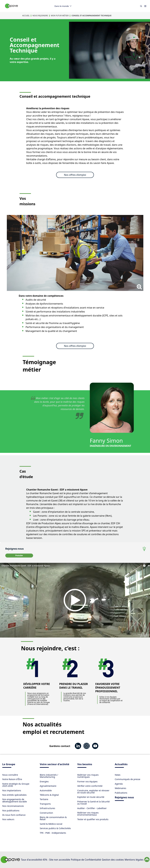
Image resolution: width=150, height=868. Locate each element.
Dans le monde (63, 6)
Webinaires (121, 788)
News (118, 775)
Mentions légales (134, 860)
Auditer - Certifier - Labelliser (92, 808)
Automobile (46, 790)
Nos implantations (12, 790)
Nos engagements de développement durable (15, 800)
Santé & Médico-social (51, 824)
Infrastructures (47, 808)
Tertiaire (44, 799)
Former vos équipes (87, 781)
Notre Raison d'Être (12, 779)
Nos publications (11, 811)
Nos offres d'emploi (75, 175)
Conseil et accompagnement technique (91, 16)
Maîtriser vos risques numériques (88, 776)
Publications (121, 793)
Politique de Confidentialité (86, 860)
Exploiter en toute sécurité (91, 797)
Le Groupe (9, 764)
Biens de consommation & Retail (53, 818)
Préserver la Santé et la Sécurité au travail (94, 803)
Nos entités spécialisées (14, 795)
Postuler (19, 555)
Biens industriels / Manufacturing (49, 776)
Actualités (121, 764)
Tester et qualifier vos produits (93, 819)
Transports (45, 804)
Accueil (26, 16)
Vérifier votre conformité (90, 786)
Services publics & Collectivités (55, 828)
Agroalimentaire (48, 786)
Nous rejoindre (40, 16)
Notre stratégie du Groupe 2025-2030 (16, 785)
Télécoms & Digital (49, 795)
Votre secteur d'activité (54, 764)
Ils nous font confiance (14, 815)
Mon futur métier (60, 16)
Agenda (119, 784)
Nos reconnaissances (13, 806)
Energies (44, 781)
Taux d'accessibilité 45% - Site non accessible (46, 860)
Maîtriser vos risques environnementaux (88, 814)
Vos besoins (85, 764)
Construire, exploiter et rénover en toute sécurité (93, 792)
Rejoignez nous (124, 798)
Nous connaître (10, 775)
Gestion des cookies (113, 860)
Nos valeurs (8, 819)
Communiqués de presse (128, 779)
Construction (46, 813)
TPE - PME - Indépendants (53, 833)
